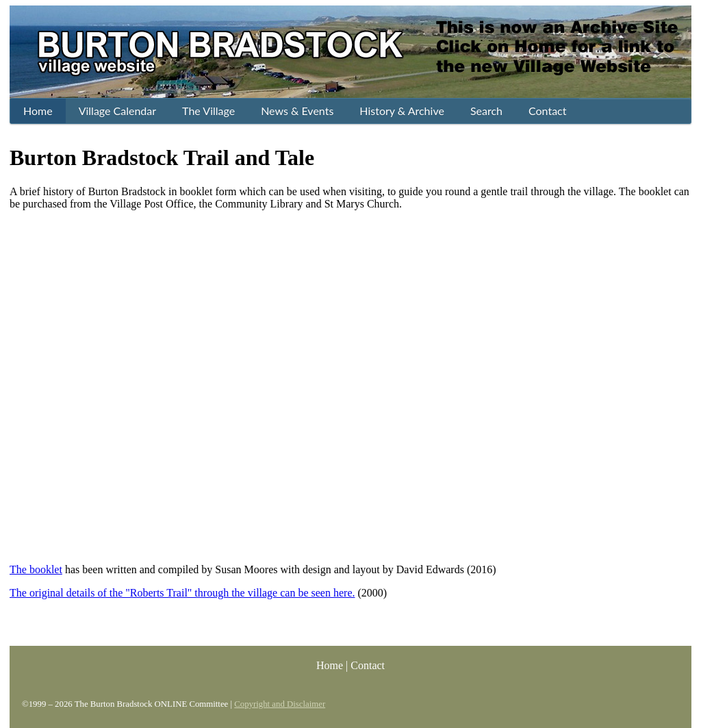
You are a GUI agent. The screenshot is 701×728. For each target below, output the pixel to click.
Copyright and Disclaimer (280, 704)
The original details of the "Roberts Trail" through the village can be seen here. (182, 593)
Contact (368, 665)
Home (330, 665)
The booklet (36, 569)
